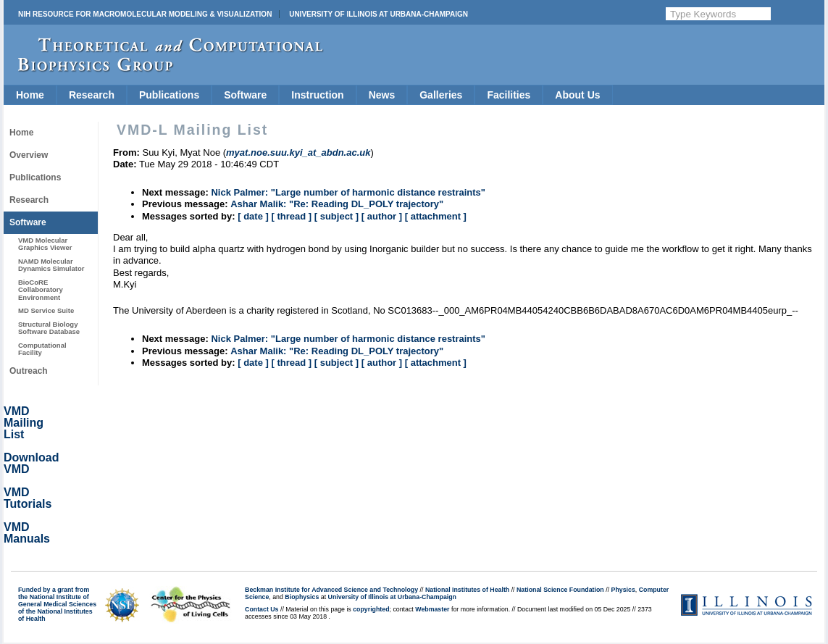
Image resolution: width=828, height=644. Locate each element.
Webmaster (432, 609)
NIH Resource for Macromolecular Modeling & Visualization (145, 14)
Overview (29, 155)
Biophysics (302, 597)
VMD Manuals (27, 533)
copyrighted (371, 609)
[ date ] (253, 216)
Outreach (29, 371)
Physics (623, 590)
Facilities (509, 95)
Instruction (317, 95)
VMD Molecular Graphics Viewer (45, 244)
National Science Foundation (560, 590)
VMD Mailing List (24, 423)
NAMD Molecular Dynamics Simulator (51, 265)
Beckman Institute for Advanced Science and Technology (331, 590)
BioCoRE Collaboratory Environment (41, 290)
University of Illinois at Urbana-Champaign (379, 14)
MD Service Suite (46, 310)
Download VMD (31, 463)
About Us (577, 95)
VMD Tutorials (28, 498)
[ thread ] (291, 216)
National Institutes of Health (467, 590)
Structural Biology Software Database (49, 328)
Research (92, 95)
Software (245, 95)
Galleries (441, 95)
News (382, 95)
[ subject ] (336, 216)
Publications (169, 95)
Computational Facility (42, 349)
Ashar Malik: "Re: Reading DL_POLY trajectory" (337, 204)
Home (30, 95)
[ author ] (382, 216)
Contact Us (262, 609)
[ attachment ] (436, 216)
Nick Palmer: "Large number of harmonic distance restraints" (348, 192)
